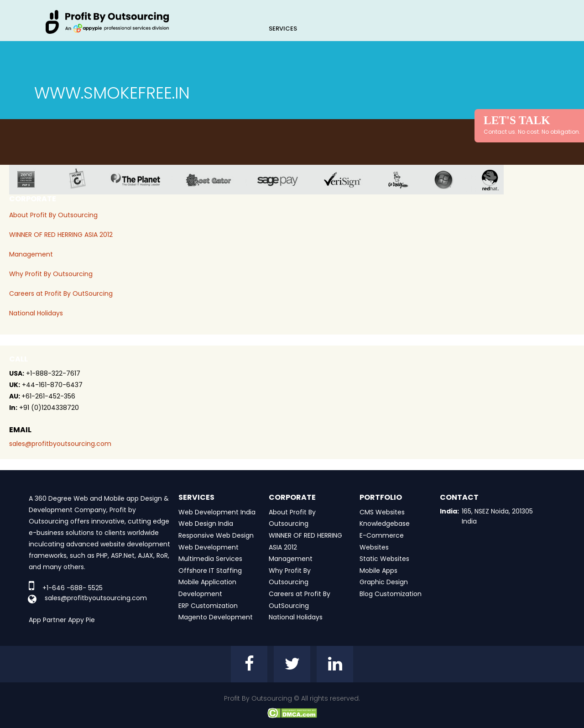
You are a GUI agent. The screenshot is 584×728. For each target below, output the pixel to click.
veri (349, 180)
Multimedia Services (210, 559)
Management (31, 254)
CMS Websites (382, 512)
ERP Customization (208, 606)
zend (33, 180)
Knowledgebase (385, 524)
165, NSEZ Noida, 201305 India (497, 516)
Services (283, 29)
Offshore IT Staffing (210, 571)
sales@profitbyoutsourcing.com (60, 444)
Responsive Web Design (216, 535)
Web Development (209, 547)
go (405, 180)
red (496, 180)
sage (284, 180)
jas (81, 180)
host (216, 180)
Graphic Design (384, 582)
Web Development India (217, 512)
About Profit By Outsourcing (53, 215)
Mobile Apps (378, 571)
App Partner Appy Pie (62, 620)
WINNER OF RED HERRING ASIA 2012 (61, 235)
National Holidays (36, 313)
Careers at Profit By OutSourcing (61, 293)
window (450, 180)
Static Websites (384, 559)
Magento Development (216, 617)
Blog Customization (391, 594)
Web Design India (206, 524)
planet (143, 180)
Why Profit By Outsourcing (51, 274)
